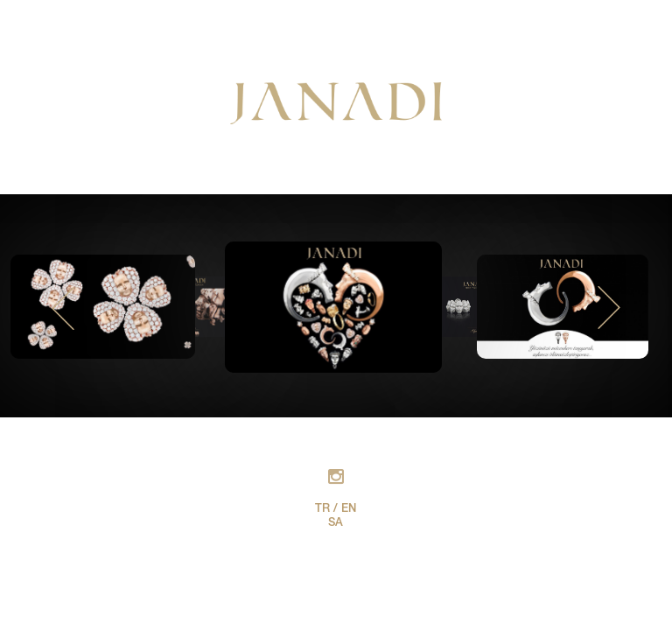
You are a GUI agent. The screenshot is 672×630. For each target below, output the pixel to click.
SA (336, 524)
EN (349, 510)
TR (322, 510)
